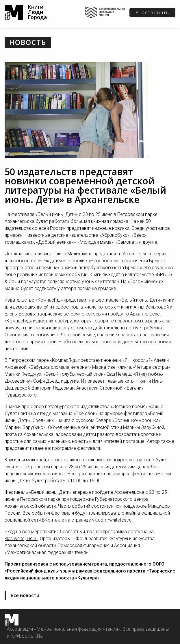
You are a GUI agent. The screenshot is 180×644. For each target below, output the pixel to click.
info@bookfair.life (25, 636)
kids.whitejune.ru (21, 538)
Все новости (25, 595)
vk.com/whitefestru (112, 520)
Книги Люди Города (37, 12)
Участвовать (152, 12)
